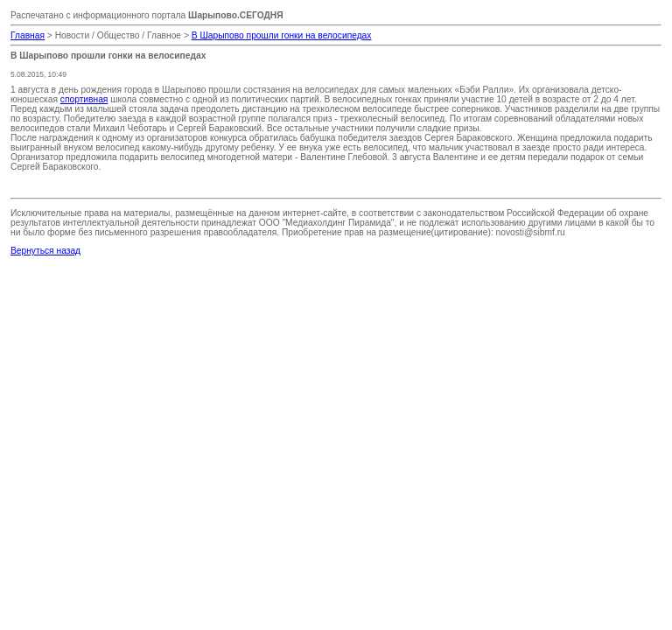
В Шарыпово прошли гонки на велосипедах (282, 35)
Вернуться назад (45, 251)
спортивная (84, 99)
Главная (28, 35)
